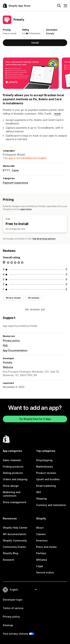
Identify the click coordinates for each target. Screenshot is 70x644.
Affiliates (42, 560)
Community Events (14, 547)
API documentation (14, 534)
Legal (39, 566)
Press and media (46, 547)
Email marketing (46, 486)
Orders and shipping (15, 479)
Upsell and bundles (48, 479)
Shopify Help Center (15, 528)
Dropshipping (44, 460)
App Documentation (15, 350)
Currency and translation (51, 505)
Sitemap (8, 625)
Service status (45, 572)
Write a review (13, 298)
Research (8, 560)
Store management (15, 502)
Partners (41, 553)
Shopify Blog (10, 553)
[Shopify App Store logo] (17, 6)
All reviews (34, 298)
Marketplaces (45, 467)
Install (35, 43)
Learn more (26, 209)
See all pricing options (44, 239)
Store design (11, 486)
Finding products (13, 467)
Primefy (50, 33)
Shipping (41, 498)
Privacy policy (11, 341)
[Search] (59, 6)
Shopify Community (15, 540)
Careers (41, 534)
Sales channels (12, 460)
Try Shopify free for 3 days (35, 419)
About (40, 528)
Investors (42, 540)
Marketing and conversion (12, 494)
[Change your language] (23, 590)
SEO (39, 492)
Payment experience (15, 183)
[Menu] (65, 6)
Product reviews (46, 473)
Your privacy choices (16, 634)
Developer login (13, 600)
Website (8, 367)
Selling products (13, 473)
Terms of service (13, 608)
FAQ (5, 345)
